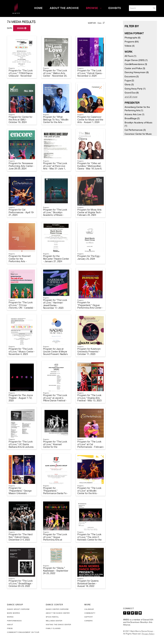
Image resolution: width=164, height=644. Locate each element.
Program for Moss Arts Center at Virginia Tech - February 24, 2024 (90, 212)
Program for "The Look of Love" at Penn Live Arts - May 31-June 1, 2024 (55, 167)
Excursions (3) (132, 76)
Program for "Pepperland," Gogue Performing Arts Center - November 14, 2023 (90, 306)
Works (10, 617)
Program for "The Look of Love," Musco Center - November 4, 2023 (22, 351)
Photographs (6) (132, 38)
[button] (154, 8)
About (10, 624)
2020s (22, 28)
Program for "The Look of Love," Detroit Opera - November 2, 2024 (90, 73)
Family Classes (53, 628)
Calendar (89, 609)
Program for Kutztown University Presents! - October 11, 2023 (89, 351)
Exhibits (115, 8)
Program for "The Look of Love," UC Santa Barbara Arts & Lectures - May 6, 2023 (21, 446)
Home (38, 8)
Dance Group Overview (18, 609)
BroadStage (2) (132, 118)
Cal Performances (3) (135, 130)
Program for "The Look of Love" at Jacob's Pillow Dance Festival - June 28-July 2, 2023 (55, 399)
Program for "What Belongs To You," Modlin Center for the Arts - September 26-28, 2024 (56, 121)
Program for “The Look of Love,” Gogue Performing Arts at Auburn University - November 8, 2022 (55, 540)
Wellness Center (54, 621)
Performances (14, 621)
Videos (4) (129, 46)
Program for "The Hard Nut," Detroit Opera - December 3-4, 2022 (21, 537)
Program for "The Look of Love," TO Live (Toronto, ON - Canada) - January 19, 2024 (22, 306)
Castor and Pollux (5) (135, 68)
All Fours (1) (130, 56)
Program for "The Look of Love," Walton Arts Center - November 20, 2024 (55, 74)
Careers (88, 621)
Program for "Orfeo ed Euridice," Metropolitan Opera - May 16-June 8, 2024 (90, 167)
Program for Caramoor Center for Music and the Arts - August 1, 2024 (90, 119)
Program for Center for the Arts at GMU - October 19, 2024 (20, 119)
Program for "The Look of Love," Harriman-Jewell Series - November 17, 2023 (55, 304)
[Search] (140, 8)
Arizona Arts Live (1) (134, 114)
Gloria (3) (129, 84)
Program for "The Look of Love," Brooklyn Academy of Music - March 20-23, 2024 (55, 214)
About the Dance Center (58, 613)
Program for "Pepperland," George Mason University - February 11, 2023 (20, 492)
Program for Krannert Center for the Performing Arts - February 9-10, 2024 (20, 260)
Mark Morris (13, 613)
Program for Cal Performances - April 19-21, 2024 (21, 212)
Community (90, 613)
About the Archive (64, 8)
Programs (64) (132, 42)
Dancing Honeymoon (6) (137, 72)
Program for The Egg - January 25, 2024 (89, 257)
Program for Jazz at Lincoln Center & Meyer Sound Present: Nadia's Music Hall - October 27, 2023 (56, 354)
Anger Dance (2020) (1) (136, 60)
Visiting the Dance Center (58, 624)
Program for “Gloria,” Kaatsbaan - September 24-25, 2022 (56, 571)
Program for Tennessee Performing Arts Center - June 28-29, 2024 (21, 166)
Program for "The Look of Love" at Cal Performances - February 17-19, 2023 (90, 446)
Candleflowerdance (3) (136, 64)
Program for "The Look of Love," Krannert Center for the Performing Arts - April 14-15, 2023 (55, 447)
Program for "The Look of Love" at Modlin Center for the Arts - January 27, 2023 (89, 492)
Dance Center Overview (57, 609)
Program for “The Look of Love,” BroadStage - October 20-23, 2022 (21, 583)
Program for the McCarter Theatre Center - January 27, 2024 (56, 259)
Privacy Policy (148, 634)
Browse (94, 8)
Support (89, 617)
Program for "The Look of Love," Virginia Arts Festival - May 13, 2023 (89, 398)
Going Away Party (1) (135, 89)
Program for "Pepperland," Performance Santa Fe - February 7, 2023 (56, 492)
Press (10, 628)
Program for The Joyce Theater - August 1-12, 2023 (21, 398)
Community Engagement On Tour (23, 632)
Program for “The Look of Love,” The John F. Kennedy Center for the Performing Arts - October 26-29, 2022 (89, 540)
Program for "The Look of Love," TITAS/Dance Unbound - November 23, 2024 (21, 74)
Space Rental (52, 617)
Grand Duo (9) (132, 93)
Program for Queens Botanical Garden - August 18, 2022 (88, 583)
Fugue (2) (129, 80)
